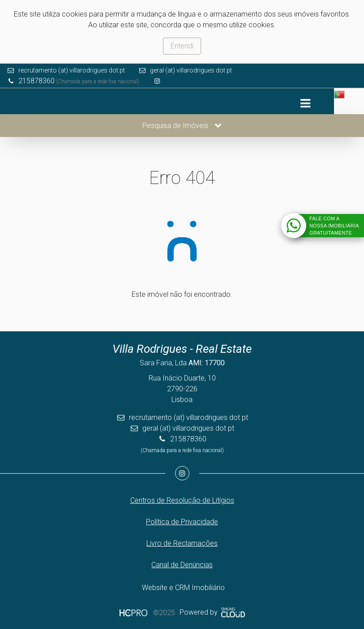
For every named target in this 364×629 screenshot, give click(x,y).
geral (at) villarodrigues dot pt (191, 70)
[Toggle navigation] (305, 104)
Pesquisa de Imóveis (182, 126)
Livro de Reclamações (182, 543)
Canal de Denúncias (182, 565)
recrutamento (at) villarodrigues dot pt (72, 70)
